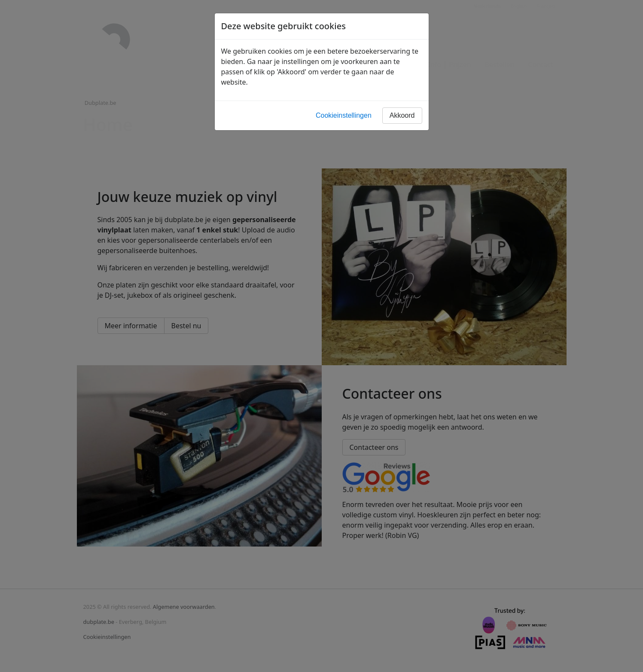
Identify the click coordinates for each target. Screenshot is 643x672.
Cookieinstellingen (344, 115)
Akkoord (402, 115)
